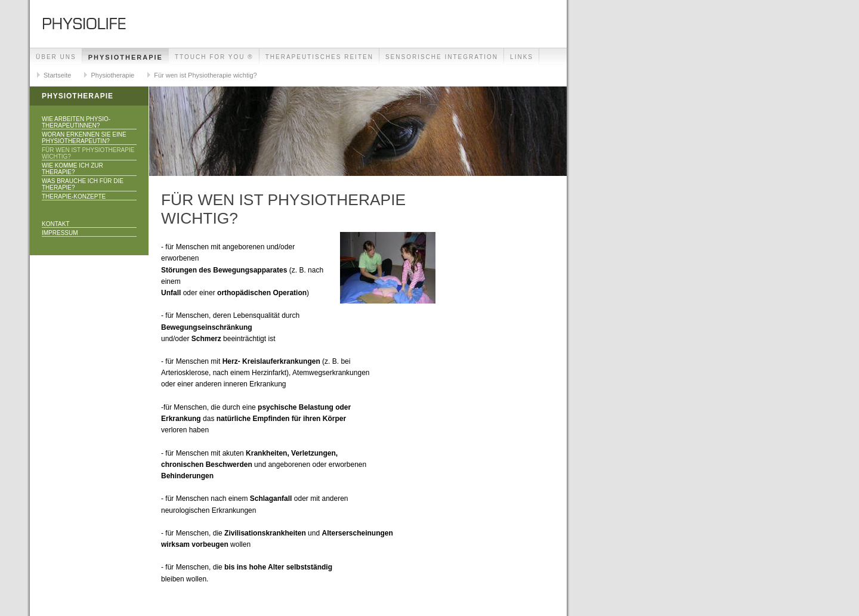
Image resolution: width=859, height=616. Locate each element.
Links (522, 57)
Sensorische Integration (442, 57)
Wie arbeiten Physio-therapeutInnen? (76, 122)
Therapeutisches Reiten (319, 57)
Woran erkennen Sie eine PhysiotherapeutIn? (84, 138)
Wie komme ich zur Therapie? (72, 169)
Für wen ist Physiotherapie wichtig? (205, 75)
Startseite (57, 75)
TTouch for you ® (214, 57)
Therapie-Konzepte (74, 196)
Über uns (56, 57)
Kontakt (55, 224)
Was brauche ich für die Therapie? (83, 184)
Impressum (60, 233)
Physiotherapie (126, 57)
